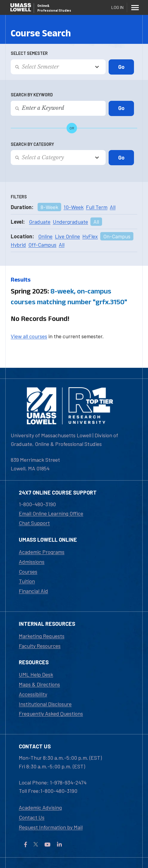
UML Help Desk (36, 674)
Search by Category (32, 144)
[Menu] (135, 7)
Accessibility (33, 694)
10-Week (74, 207)
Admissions (32, 562)
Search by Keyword (32, 95)
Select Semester (29, 53)
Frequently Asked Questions (51, 713)
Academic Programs (42, 552)
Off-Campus (42, 245)
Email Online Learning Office (51, 513)
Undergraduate (70, 222)
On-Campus (117, 236)
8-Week (49, 207)
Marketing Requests (42, 636)
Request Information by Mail (51, 827)
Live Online (67, 236)
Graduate (40, 222)
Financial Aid (33, 591)
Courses (28, 572)
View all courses (29, 336)
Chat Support (34, 523)
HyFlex (90, 236)
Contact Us (32, 817)
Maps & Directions (39, 684)
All (113, 207)
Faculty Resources (40, 646)
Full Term (97, 207)
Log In (117, 7)
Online (45, 236)
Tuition (27, 581)
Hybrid (18, 245)
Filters (19, 197)
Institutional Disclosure (45, 704)
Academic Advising (40, 807)
